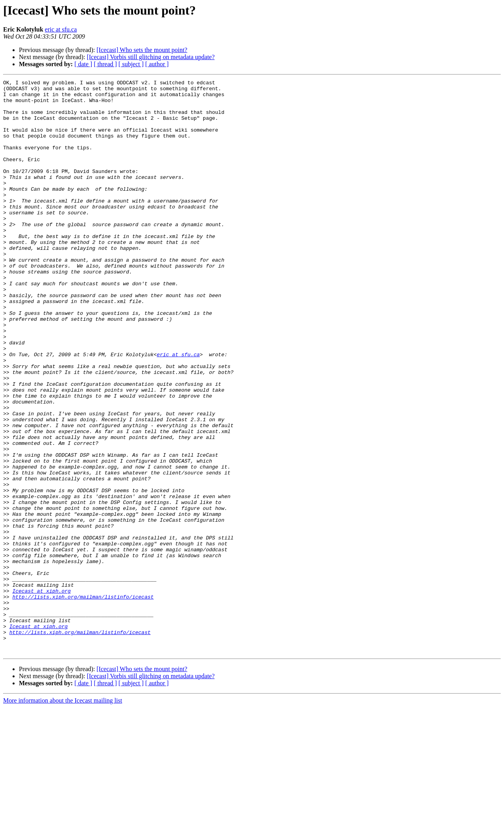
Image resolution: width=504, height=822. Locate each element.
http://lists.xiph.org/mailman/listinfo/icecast (83, 701)
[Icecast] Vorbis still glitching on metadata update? (151, 57)
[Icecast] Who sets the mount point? (142, 50)
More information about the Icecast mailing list (63, 815)
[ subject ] (131, 64)
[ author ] (157, 64)
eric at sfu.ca (61, 29)
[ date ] (83, 64)
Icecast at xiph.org (41, 694)
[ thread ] (105, 64)
